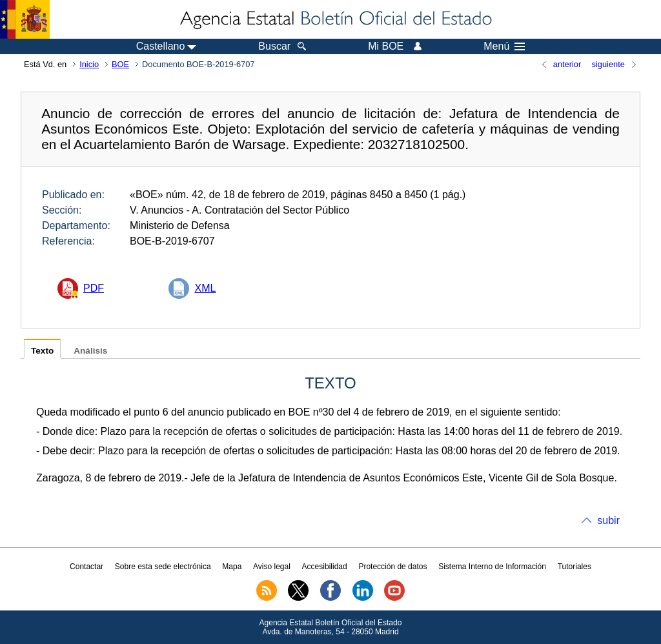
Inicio (89, 64)
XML (205, 288)
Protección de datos (392, 567)
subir (608, 520)
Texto (42, 351)
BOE (120, 64)
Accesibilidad (325, 567)
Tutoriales (575, 567)
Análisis (90, 351)
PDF (94, 288)
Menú (504, 46)
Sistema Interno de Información (492, 567)
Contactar (86, 567)
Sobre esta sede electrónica (163, 567)
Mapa (232, 567)
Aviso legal (272, 567)
